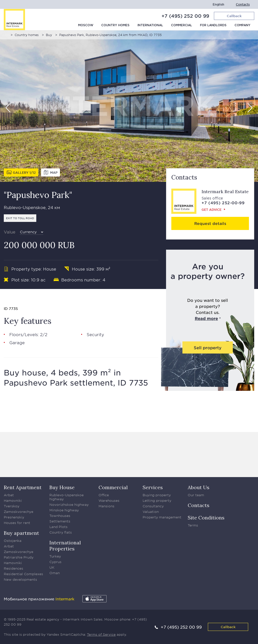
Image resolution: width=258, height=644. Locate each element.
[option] (129, 106)
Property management (162, 517)
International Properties (65, 546)
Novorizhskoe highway (69, 505)
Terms (193, 525)
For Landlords (213, 25)
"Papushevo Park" (38, 195)
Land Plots (58, 527)
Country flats (61, 532)
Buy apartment (21, 533)
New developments (20, 579)
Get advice (212, 210)
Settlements (60, 521)
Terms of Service (101, 634)
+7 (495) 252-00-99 (223, 203)
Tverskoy (12, 506)
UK (52, 567)
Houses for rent (17, 523)
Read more (206, 318)
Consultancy (153, 506)
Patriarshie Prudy (19, 557)
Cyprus (55, 562)
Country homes (115, 25)
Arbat (9, 495)
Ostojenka (13, 541)
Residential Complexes (23, 574)
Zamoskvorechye (19, 512)
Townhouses (60, 516)
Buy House (62, 487)
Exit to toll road (20, 218)
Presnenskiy (14, 517)
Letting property (157, 501)
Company (243, 25)
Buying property (157, 495)
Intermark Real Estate (225, 192)
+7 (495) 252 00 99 (185, 16)
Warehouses (109, 501)
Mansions (106, 506)
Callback (228, 627)
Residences (13, 568)
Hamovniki (13, 501)
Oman (55, 573)
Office (104, 495)
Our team (196, 495)
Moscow (86, 25)
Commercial (182, 25)
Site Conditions (206, 518)
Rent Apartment (23, 487)
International (150, 25)
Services (153, 487)
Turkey (55, 556)
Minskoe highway (64, 510)
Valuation (151, 512)
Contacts (243, 4)
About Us (199, 487)
